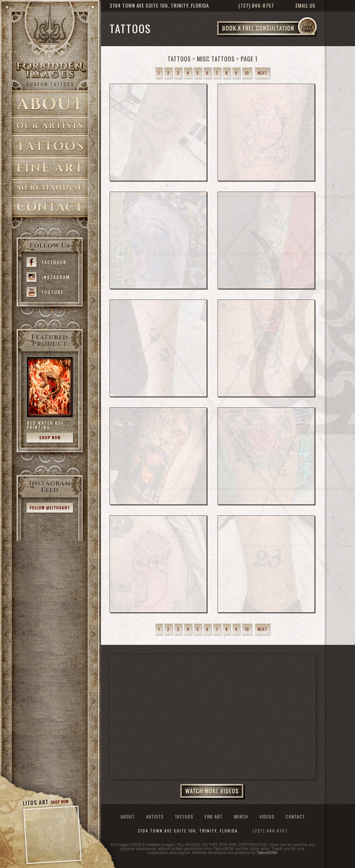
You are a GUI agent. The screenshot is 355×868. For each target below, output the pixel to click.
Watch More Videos (213, 792)
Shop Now (50, 437)
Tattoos (50, 146)
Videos (267, 816)
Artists (50, 126)
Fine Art (50, 168)
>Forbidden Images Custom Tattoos (50, 74)
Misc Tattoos (216, 59)
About (50, 103)
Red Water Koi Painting (45, 425)
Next (263, 73)
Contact (50, 207)
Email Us (306, 5)
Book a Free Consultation (281, 36)
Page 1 (249, 59)
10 (247, 73)
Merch (241, 816)
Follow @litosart (50, 508)
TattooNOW (267, 853)
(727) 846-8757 (256, 5)
